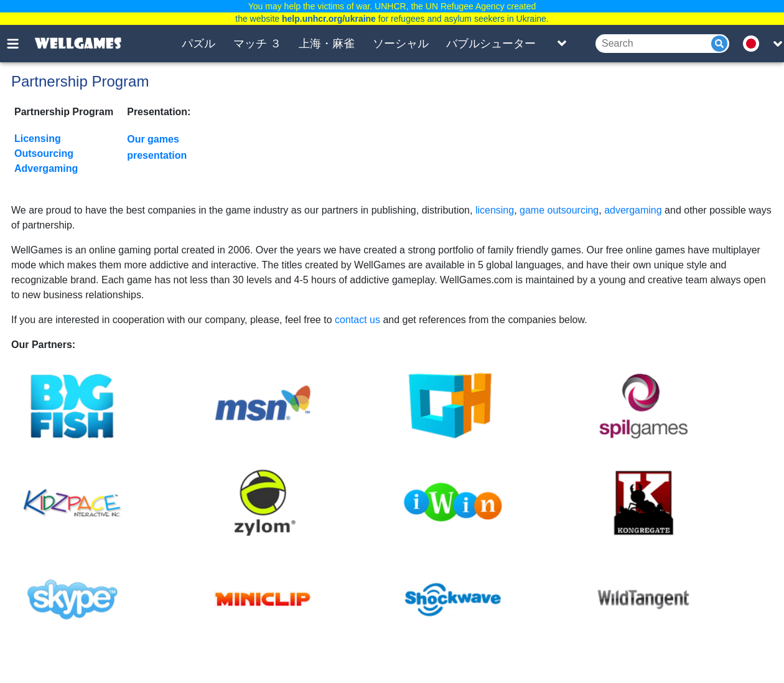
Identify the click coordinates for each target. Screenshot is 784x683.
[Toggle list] (562, 44)
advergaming (633, 210)
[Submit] (719, 44)
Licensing (38, 139)
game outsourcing (559, 210)
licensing (495, 210)
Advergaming (46, 168)
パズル (198, 44)
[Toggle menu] (20, 44)
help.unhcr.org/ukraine (329, 19)
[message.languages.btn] (755, 44)
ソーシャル (401, 44)
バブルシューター (491, 44)
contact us (357, 320)
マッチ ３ (257, 44)
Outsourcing (44, 153)
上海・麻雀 (327, 44)
